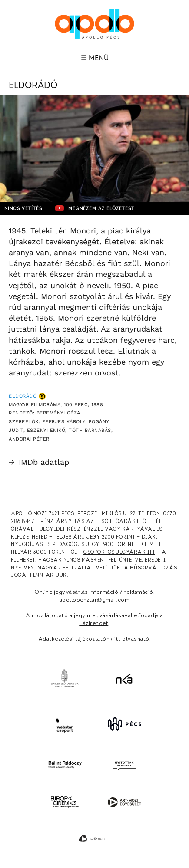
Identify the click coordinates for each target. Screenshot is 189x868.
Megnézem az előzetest (95, 208)
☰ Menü (95, 58)
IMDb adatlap (39, 462)
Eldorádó (23, 396)
